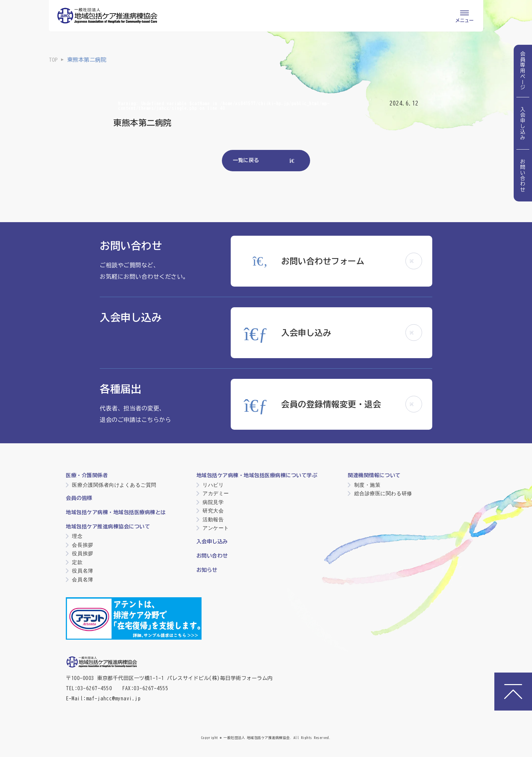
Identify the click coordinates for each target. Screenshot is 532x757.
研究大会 (213, 511)
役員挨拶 (82, 553)
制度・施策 (367, 485)
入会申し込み (523, 123)
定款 (77, 562)
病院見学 (213, 502)
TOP (53, 60)
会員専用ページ (523, 71)
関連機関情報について (374, 475)
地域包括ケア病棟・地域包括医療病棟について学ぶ (257, 475)
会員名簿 (82, 579)
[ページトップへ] (513, 692)
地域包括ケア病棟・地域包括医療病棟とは (116, 512)
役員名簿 (82, 571)
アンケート (216, 528)
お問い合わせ (523, 176)
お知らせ (207, 570)
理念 (77, 536)
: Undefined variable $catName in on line (224, 106)
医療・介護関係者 (87, 475)
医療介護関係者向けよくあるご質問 (114, 485)
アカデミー (216, 493)
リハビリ (213, 485)
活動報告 (213, 519)
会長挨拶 (82, 545)
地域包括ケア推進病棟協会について (108, 527)
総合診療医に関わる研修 (383, 493)
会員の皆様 (79, 498)
